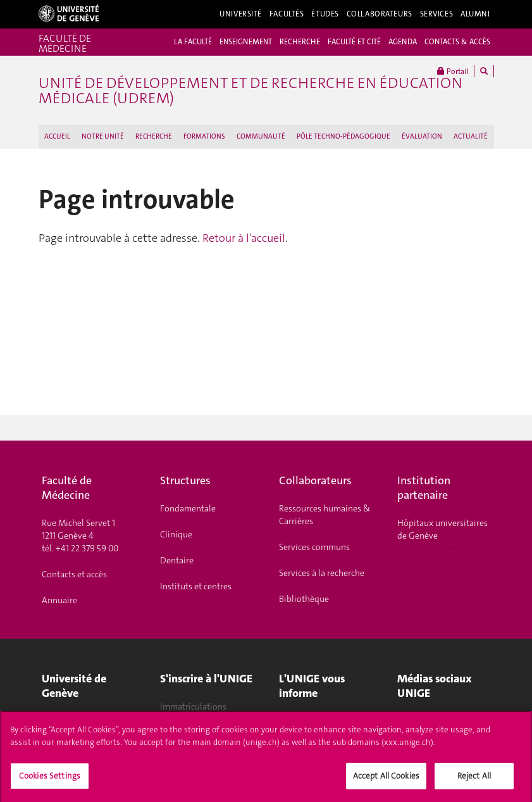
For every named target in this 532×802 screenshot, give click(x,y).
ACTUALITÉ (471, 136)
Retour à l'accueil (244, 238)
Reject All (474, 780)
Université (241, 14)
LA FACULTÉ (193, 42)
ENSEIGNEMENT (246, 42)
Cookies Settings (50, 780)
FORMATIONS (204, 136)
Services (437, 14)
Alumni (475, 14)
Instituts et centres (196, 586)
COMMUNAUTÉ (261, 136)
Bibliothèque (304, 599)
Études (325, 14)
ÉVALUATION (422, 136)
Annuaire (59, 600)
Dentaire (177, 560)
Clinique (176, 534)
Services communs (314, 547)
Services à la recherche (322, 573)
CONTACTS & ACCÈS (457, 42)
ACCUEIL (57, 136)
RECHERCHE (300, 42)
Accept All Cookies (386, 780)
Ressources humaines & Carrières (325, 515)
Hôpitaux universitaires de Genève (442, 529)
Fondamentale (188, 508)
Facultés (287, 14)
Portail (453, 71)
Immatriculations (193, 706)
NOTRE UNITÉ (103, 136)
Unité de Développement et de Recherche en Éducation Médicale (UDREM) (251, 91)
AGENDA (403, 42)
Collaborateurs (380, 14)
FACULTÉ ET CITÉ (354, 42)
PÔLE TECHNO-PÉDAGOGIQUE (343, 136)
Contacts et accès (74, 574)
